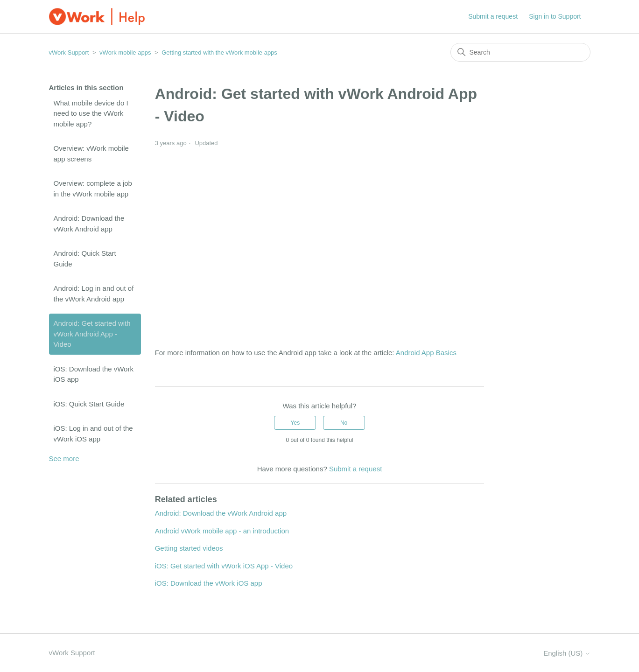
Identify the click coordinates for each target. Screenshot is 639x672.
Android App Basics (426, 353)
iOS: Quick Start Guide (89, 404)
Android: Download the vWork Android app (89, 224)
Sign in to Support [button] (555, 16)
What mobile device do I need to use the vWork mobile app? (91, 113)
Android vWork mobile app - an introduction (222, 531)
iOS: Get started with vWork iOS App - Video (224, 566)
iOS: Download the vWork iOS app (94, 374)
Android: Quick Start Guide (85, 259)
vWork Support (69, 52)
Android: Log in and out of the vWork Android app (94, 294)
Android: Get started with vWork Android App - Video (92, 334)
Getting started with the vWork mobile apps (219, 52)
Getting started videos (189, 548)
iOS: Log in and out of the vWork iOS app (93, 434)
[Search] (520, 52)
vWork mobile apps (125, 52)
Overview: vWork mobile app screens (91, 154)
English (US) (567, 653)
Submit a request (493, 16)
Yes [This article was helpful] (295, 423)
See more (64, 458)
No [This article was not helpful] (344, 423)
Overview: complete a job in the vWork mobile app (93, 189)
